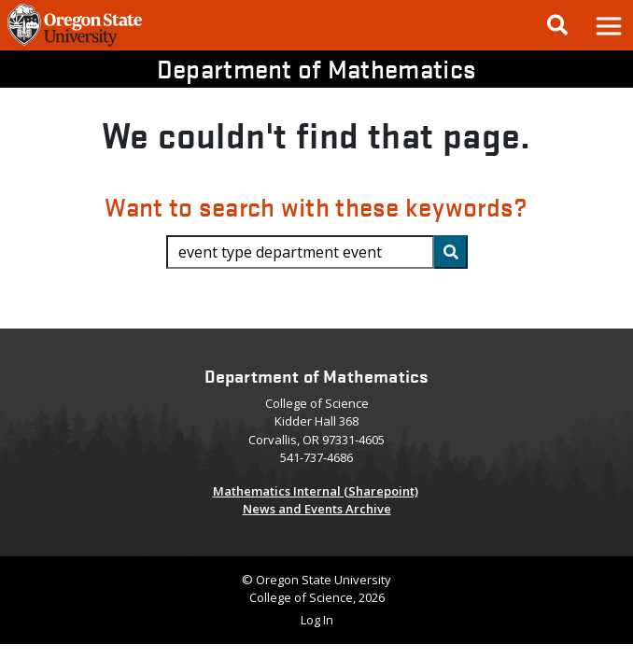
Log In (317, 620)
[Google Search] (557, 25)
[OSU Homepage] (75, 45)
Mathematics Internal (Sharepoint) (316, 491)
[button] (608, 25)
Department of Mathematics (316, 68)
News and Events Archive (317, 509)
